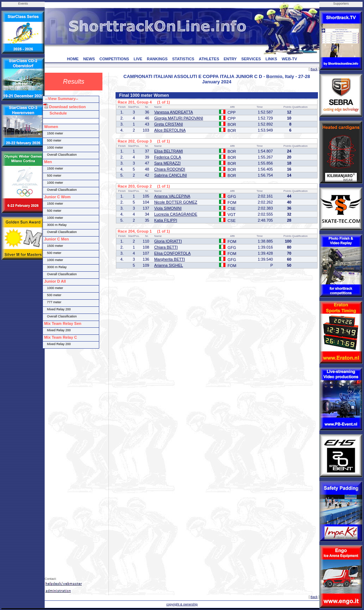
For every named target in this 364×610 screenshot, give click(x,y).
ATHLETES (209, 59)
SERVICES (251, 59)
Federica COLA (168, 157)
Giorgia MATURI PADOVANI (179, 118)
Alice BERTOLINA (170, 130)
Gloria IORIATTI (168, 241)
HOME (73, 59)
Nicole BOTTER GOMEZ (176, 202)
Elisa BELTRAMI (169, 151)
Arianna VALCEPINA (172, 196)
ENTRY (230, 59)
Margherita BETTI (170, 259)
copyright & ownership (182, 604)
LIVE (138, 59)
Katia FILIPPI (166, 220)
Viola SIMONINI (168, 208)
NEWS (89, 59)
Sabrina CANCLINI (170, 175)
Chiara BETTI (166, 247)
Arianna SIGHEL (169, 265)
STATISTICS (183, 59)
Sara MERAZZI (167, 163)
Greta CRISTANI (169, 124)
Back (314, 69)
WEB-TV (289, 59)
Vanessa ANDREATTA (173, 112)
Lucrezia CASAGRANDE (176, 214)
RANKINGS (157, 59)
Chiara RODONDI (170, 169)
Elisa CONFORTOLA (172, 253)
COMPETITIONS (114, 59)
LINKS (271, 59)
